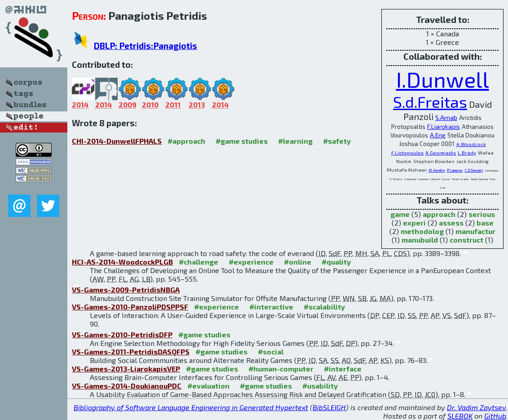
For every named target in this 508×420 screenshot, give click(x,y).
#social (271, 351)
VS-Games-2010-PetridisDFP (122, 334)
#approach (186, 141)
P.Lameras (455, 170)
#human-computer (281, 369)
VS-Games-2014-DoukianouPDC (127, 386)
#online (298, 262)
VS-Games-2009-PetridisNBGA (126, 290)
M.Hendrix (437, 170)
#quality (336, 262)
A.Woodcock (471, 144)
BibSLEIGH (329, 407)
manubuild (420, 240)
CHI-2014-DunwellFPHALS (117, 141)
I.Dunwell (443, 79)
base (485, 223)
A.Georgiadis (441, 153)
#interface (343, 369)
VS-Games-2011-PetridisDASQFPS (131, 351)
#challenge (199, 262)
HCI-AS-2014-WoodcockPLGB (122, 262)
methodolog (422, 231)
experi (414, 223)
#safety (337, 141)
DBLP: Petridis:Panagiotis (146, 46)
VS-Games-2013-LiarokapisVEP (126, 369)
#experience (251, 262)
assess (451, 223)
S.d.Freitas (430, 102)
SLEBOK (460, 416)
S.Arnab (446, 117)
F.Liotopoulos (407, 153)
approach (439, 214)
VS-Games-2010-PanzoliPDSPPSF (130, 307)
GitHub (495, 416)
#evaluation (208, 386)
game (400, 214)
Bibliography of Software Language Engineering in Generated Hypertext (191, 407)
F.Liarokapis (444, 127)
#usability (320, 386)
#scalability (324, 307)
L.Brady (467, 153)
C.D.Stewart (474, 170)
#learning (295, 141)
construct (466, 240)
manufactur (475, 231)
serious (482, 214)
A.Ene (438, 135)
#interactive (271, 307)
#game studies (242, 141)
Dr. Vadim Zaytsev (477, 407)
